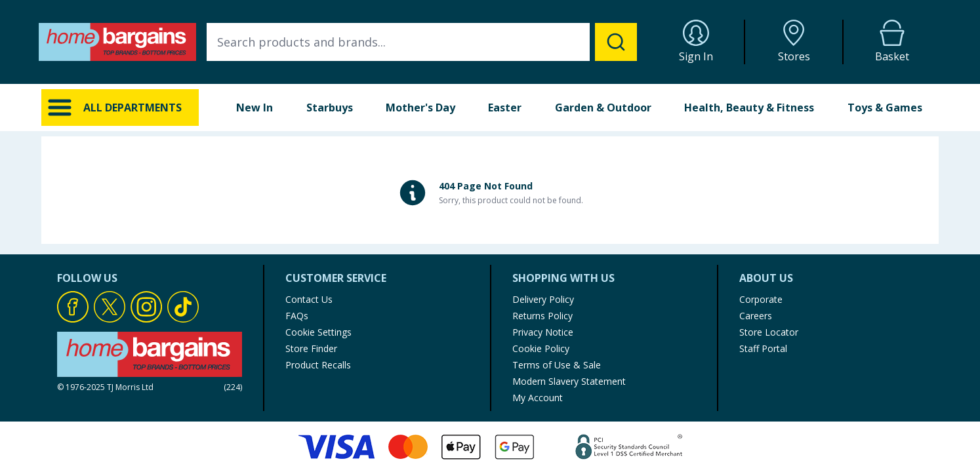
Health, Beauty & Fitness (749, 108)
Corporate (761, 299)
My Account (538, 398)
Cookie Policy (541, 348)
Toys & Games (885, 108)
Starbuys (330, 108)
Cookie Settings (318, 332)
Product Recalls (318, 365)
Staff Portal (763, 348)
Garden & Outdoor (603, 108)
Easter (505, 108)
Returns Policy (542, 316)
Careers (756, 316)
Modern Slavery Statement (569, 381)
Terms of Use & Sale (557, 365)
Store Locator (769, 332)
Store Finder (311, 348)
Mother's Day (420, 108)
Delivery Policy (543, 299)
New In (255, 108)
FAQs (297, 316)
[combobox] (422, 42)
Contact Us (309, 299)
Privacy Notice (543, 332)
